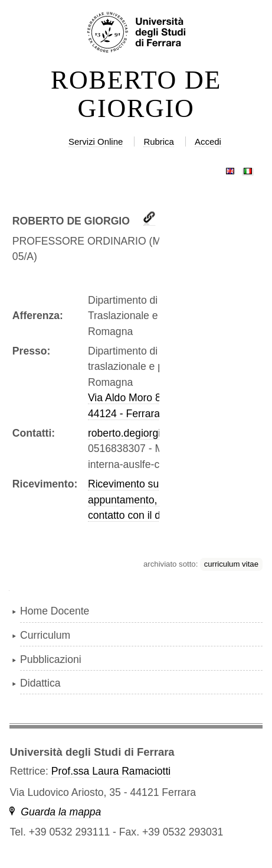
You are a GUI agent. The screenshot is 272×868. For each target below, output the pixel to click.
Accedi (208, 142)
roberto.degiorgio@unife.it (148, 433)
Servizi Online (96, 142)
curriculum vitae (231, 564)
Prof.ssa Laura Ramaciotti (111, 771)
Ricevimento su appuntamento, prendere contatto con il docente (145, 500)
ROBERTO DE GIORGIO (136, 95)
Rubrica (159, 142)
